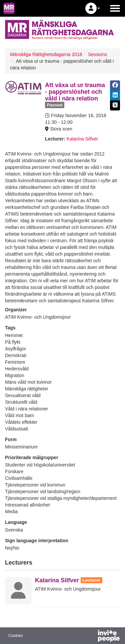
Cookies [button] (15, 636)
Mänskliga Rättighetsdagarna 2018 (46, 54)
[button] (93, 8)
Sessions (97, 54)
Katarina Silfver (82, 139)
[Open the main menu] (115, 8)
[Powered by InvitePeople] (91, 637)
